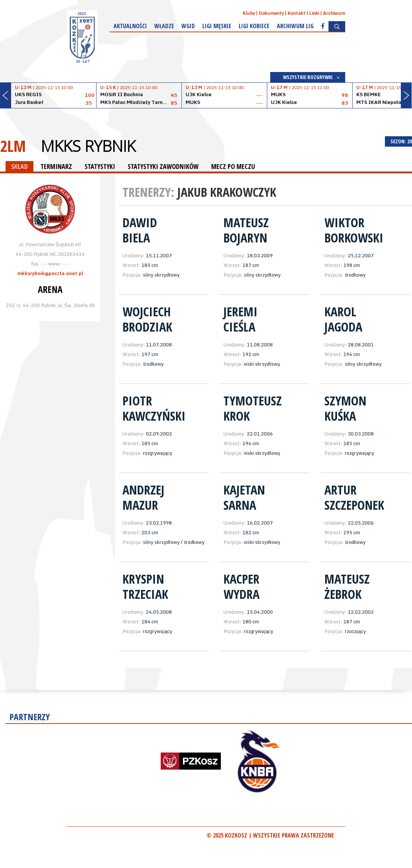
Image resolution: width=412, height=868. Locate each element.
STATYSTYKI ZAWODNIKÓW (163, 166)
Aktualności (130, 26)
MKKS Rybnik (88, 146)
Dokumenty (271, 13)
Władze (164, 26)
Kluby (249, 13)
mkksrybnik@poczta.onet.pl (50, 273)
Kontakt (297, 13)
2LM (13, 146)
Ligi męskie (217, 26)
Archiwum (334, 13)
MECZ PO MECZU (233, 166)
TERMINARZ (56, 166)
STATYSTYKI (100, 166)
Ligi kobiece (254, 26)
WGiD (188, 26)
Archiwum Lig (295, 26)
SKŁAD (19, 166)
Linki (314, 13)
